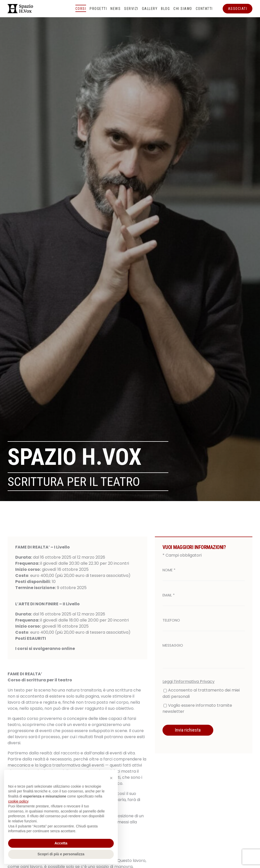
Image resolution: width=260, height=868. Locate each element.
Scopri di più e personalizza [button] (61, 854)
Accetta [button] (61, 843)
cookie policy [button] (18, 801)
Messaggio (173, 645)
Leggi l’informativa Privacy (189, 681)
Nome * (169, 570)
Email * (169, 595)
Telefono (171, 620)
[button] (111, 778)
